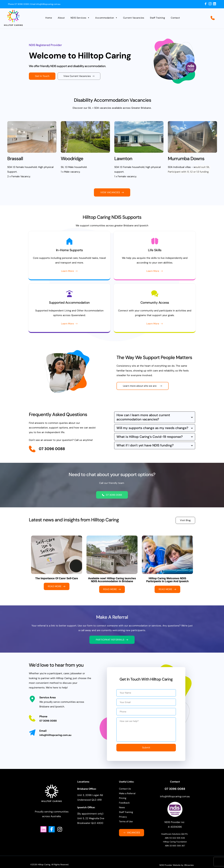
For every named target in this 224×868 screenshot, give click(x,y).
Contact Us (125, 794)
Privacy (123, 822)
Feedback (124, 808)
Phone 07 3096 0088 (18, 4)
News (122, 812)
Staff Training (126, 817)
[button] (155, 417)
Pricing (123, 803)
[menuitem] (50, 18)
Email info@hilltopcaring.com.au (45, 4)
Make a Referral (127, 798)
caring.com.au (182, 801)
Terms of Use (126, 826)
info (162, 801)
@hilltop (169, 801)
